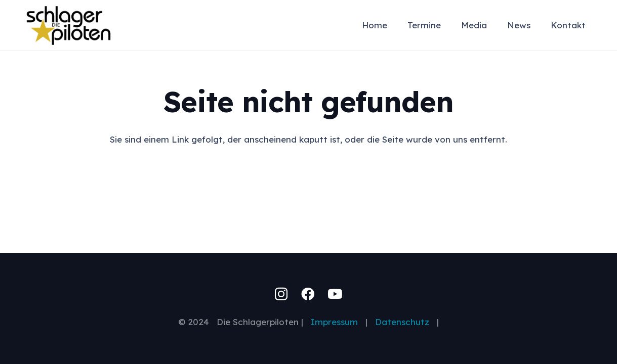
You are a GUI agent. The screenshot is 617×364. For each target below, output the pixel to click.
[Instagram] (281, 294)
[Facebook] (308, 294)
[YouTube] (335, 294)
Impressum (338, 322)
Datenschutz (402, 322)
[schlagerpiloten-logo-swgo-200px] (69, 25)
